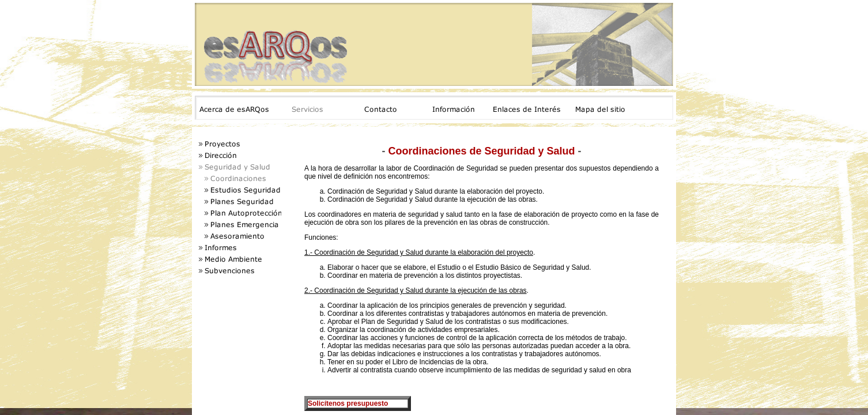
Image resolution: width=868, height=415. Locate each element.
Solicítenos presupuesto (348, 403)
